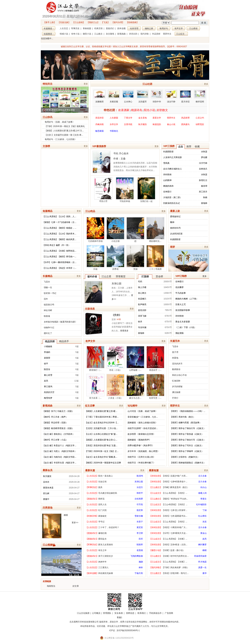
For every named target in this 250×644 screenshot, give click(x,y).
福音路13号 (49, 305)
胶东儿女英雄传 (106, 545)
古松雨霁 (139, 499)
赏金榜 (159, 276)
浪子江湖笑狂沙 (106, 556)
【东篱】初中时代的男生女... (175, 556)
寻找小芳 (103, 190)
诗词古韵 (133, 34)
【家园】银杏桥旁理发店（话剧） (58, 428)
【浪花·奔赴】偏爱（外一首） (57, 245)
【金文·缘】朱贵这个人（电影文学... (59, 446)
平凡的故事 (181, 293)
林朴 (141, 567)
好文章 (76, 586)
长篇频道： (49, 28)
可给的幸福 (125, 190)
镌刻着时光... (155, 230)
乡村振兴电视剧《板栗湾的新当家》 (60, 322)
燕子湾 (175, 352)
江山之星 (106, 276)
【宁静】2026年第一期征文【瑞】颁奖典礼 (65, 126)
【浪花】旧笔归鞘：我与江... (175, 573)
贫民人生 (102, 505)
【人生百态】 (92, 476)
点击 (181, 147)
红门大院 (102, 510)
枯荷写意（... (155, 387)
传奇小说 (75, 34)
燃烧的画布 (168, 186)
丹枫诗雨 (99, 124)
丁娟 (205, 510)
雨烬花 (101, 499)
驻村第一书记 (50, 293)
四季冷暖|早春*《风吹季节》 (141, 446)
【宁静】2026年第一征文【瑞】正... (102, 451)
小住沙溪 (115, 230)
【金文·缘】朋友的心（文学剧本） (59, 434)
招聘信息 (130, 613)
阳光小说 (149, 110)
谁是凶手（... (155, 359)
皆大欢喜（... (95, 387)
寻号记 (101, 522)
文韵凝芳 (143, 96)
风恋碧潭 (185, 118)
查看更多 (124, 331)
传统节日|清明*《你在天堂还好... (143, 428)
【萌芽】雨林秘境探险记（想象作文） (188, 463)
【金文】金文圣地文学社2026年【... (102, 423)
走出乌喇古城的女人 (173, 169)
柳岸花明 (200, 96)
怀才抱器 (202, 562)
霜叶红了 (48, 333)
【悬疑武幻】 (92, 499)
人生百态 (64, 28)
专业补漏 (142, 327)
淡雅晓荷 (99, 96)
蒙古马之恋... (135, 387)
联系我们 (142, 613)
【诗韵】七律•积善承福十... (175, 482)
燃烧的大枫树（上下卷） (187, 299)
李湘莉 (47, 352)
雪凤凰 (166, 163)
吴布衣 (46, 482)
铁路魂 (47, 316)
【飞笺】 (105, 22)
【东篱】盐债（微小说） (173, 550)
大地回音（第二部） (173, 197)
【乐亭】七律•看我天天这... (175, 533)
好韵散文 (162, 110)
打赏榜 (145, 277)
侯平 (46, 364)
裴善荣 (47, 358)
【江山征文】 (156, 493)
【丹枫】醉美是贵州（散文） (176, 487)
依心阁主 (142, 293)
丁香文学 (128, 118)
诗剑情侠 (167, 175)
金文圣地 (143, 118)
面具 (100, 487)
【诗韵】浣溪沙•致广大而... (175, 476)
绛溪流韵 (157, 124)
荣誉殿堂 (121, 276)
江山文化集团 (83, 613)
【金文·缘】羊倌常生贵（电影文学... (59, 463)
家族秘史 (102, 516)
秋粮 (205, 197)
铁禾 (140, 322)
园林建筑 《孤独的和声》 (139, 440)
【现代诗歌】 (156, 567)
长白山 (203, 487)
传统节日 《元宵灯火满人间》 (141, 457)
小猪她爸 (48, 346)
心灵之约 (200, 118)
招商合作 (129, 617)
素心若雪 (48, 375)
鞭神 (172, 222)
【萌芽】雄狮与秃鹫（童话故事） (186, 423)
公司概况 (96, 613)
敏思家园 (99, 132)
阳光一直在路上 (106, 476)
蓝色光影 (142, 310)
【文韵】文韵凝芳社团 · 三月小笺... (101, 428)
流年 (46, 299)
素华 (205, 573)
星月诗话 (185, 96)
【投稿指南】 (132, 22)
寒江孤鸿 (48, 387)
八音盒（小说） (115, 387)
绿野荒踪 (200, 124)
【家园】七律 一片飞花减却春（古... (59, 222)
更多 (86, 84)
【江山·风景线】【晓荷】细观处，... (59, 228)
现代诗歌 (145, 34)
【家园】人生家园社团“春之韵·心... (101, 440)
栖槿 (66, 515)
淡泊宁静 (171, 96)
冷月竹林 (203, 163)
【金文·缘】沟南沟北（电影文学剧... (59, 457)
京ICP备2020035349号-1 (128, 630)
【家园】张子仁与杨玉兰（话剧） (58, 411)
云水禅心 (128, 96)
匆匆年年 (102, 562)
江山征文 (180, 34)
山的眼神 (167, 180)
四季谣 (115, 258)
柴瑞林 (204, 203)
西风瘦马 (185, 124)
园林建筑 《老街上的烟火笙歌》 (142, 423)
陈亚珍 (47, 369)
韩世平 (140, 493)
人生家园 (114, 118)
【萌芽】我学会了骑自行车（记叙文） (188, 428)
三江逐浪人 (103, 567)
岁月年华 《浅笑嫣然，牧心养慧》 (143, 451)
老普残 (140, 550)
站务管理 (134, 28)
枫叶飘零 (202, 545)
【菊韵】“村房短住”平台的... (175, 499)
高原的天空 (49, 392)
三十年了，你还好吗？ (109, 527)
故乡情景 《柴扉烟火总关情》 (141, 434)
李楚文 (203, 499)
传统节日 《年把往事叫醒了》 (141, 463)
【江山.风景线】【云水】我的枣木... (59, 234)
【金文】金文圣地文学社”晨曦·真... (101, 457)
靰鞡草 (140, 545)
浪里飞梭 (142, 316)
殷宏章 (140, 510)
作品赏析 (156, 34)
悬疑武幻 (110, 28)
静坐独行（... (95, 359)
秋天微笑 (47, 476)
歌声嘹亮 (142, 304)
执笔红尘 (203, 180)
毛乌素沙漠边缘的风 (108, 493)
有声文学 (179, 28)
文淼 (123, 159)
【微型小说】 (156, 550)
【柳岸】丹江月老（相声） (55, 417)
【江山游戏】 (79, 22)
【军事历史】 (92, 487)
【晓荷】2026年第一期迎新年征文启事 (103, 463)
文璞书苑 (128, 124)
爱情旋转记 (175, 217)
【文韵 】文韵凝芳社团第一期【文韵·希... (64, 135)
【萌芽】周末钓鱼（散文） (183, 417)
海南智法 (51, 586)
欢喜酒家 (124, 110)
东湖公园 (116, 283)
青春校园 (87, 28)
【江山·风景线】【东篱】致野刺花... (59, 251)
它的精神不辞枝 (95, 230)
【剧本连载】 (92, 573)
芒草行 (175, 398)
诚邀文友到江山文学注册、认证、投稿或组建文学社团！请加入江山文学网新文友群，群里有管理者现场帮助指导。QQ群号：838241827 (113, 46)
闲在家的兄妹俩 (106, 573)
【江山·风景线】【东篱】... (175, 539)
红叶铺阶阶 (201, 505)
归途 (95, 258)
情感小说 (64, 34)
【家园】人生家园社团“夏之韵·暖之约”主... (64, 131)
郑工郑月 (203, 192)
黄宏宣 (140, 527)
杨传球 (204, 186)
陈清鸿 (140, 476)
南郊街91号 (175, 228)
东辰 (205, 522)
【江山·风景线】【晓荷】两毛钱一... (59, 257)
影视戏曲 (122, 34)
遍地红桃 (102, 533)
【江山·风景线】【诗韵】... (175, 493)
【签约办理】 (118, 22)
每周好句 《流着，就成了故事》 (60, 122)
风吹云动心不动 (179, 375)
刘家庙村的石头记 (172, 203)
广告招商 (169, 613)
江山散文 (98, 34)
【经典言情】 (92, 516)
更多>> (75, 523)
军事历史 (75, 28)
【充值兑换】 (64, 22)
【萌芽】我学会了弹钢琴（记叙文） (187, 451)
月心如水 (124, 153)
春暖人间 (202, 493)
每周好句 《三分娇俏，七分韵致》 (61, 139)
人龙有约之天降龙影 (173, 157)
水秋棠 (204, 152)
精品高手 (64, 341)
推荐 (189, 146)
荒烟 (135, 258)
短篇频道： (49, 34)
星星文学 (157, 118)
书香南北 (114, 132)
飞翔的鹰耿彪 (137, 556)
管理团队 (107, 613)
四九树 (46, 493)
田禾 (141, 539)
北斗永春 (202, 476)
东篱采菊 (114, 96)
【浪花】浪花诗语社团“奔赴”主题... (101, 446)
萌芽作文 (167, 34)
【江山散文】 (156, 487)
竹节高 (140, 505)
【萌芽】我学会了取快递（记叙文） (187, 434)
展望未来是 (48, 488)
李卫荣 (140, 533)
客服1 (120, 617)
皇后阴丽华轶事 (183, 310)
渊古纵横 (176, 392)
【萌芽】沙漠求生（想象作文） (185, 457)
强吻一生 (48, 287)
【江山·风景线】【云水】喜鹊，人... (59, 217)
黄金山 (203, 533)
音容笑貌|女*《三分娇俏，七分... (143, 417)
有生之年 (102, 550)
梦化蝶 (204, 157)
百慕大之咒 (181, 304)
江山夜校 (193, 28)
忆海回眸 (176, 381)
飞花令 (47, 282)
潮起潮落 (180, 333)
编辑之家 (149, 28)
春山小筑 (171, 124)
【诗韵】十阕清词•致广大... (175, 527)
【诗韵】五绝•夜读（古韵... (175, 545)
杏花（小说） (115, 359)
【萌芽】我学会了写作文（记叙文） (187, 446)
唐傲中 (46, 499)
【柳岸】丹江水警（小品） (55, 440)
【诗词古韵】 (156, 476)
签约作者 (92, 277)
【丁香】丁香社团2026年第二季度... (102, 417)
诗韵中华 (157, 96)
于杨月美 (139, 573)
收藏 (197, 146)
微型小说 (87, 34)
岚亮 (46, 381)
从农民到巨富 (176, 234)
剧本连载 (122, 28)
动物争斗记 (49, 328)
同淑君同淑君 (200, 556)
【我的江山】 (93, 22)
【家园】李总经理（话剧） (55, 423)
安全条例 (119, 613)
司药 (140, 282)
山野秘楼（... (135, 359)
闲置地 (175, 358)
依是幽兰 (142, 299)
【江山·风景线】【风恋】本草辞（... (59, 268)
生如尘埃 (102, 482)
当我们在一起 (146, 190)
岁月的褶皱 (177, 387)
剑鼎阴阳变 (168, 152)
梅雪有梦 (48, 398)
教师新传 (176, 369)
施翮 (141, 562)
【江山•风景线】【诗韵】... (175, 505)
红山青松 (202, 516)
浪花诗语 (99, 118)
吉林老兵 (203, 169)
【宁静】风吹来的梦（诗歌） (176, 567)
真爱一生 (202, 567)
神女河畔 (48, 310)
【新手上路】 (50, 22)
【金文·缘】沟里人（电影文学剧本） (60, 451)
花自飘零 (180, 287)
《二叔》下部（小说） (186, 327)
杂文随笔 (110, 34)
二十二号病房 (155, 258)
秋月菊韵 (143, 124)
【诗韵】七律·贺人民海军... (175, 510)
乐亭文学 (114, 124)
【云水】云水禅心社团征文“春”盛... (101, 434)
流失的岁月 (177, 364)
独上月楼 (142, 287)
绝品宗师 (50, 341)
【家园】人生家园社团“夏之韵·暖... (101, 411)
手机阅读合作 (155, 613)
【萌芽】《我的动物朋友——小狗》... (188, 411)
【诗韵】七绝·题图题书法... (175, 516)
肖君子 (140, 522)
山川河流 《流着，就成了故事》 (142, 411)
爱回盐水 (102, 539)
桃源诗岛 (137, 110)
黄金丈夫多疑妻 (183, 322)
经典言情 (98, 28)
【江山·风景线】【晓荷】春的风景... (59, 239)
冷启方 (140, 487)
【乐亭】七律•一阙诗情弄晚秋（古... (60, 262)
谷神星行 (167, 192)
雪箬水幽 (139, 516)
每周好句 (164, 28)
